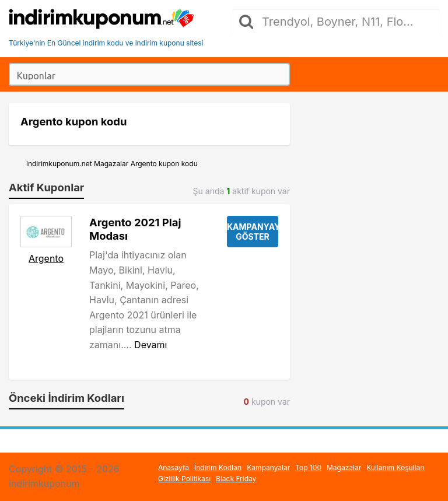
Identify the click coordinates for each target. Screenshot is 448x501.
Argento (46, 258)
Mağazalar (344, 467)
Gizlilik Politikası (184, 479)
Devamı (150, 345)
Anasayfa (174, 467)
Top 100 (308, 467)
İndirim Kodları (218, 467)
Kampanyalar (268, 467)
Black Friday (236, 479)
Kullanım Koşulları (395, 467)
